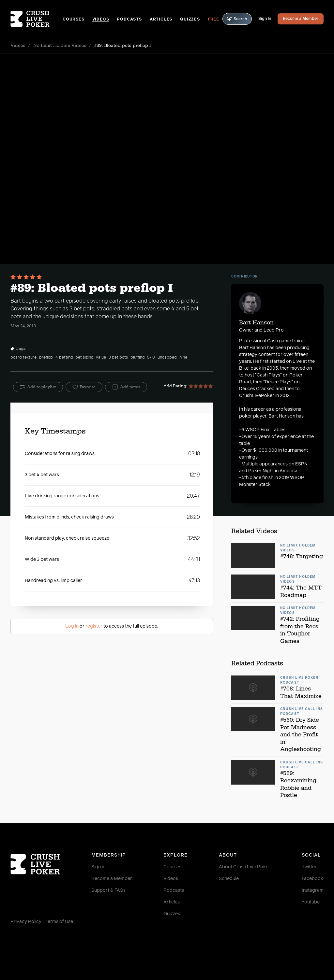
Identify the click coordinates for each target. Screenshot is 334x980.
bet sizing (84, 358)
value (101, 358)
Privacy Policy (26, 922)
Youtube (311, 902)
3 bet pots (118, 358)
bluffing (137, 358)
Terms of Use (59, 922)
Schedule (229, 879)
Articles (161, 20)
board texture (23, 358)
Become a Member (301, 19)
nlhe (183, 358)
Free (213, 20)
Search (237, 19)
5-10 (151, 358)
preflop (46, 358)
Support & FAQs (108, 890)
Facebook (312, 879)
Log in (72, 626)
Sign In (265, 19)
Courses (74, 20)
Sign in (98, 867)
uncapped (167, 358)
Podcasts (129, 20)
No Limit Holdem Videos (60, 46)
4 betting (64, 358)
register (94, 626)
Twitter (309, 867)
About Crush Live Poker (245, 867)
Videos (101, 20)
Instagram (313, 890)
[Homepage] (37, 19)
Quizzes (190, 20)
